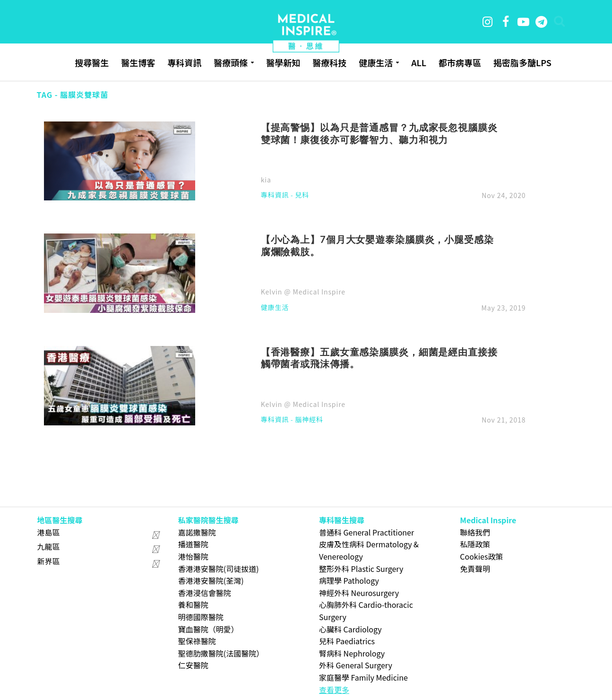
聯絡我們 (475, 532)
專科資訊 (184, 62)
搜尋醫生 (92, 62)
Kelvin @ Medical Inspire (303, 292)
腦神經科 (309, 420)
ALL (419, 62)
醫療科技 (329, 62)
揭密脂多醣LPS (522, 62)
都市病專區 (460, 62)
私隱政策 (475, 544)
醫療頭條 (231, 62)
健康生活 (376, 62)
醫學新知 (283, 62)
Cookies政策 (481, 556)
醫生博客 (138, 62)
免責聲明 (475, 569)
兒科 (302, 195)
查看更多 (334, 690)
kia (266, 180)
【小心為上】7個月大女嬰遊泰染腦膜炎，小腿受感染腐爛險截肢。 (377, 245)
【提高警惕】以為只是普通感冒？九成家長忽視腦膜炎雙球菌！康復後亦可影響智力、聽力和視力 (379, 133)
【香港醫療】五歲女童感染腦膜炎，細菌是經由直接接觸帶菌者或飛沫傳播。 (379, 358)
